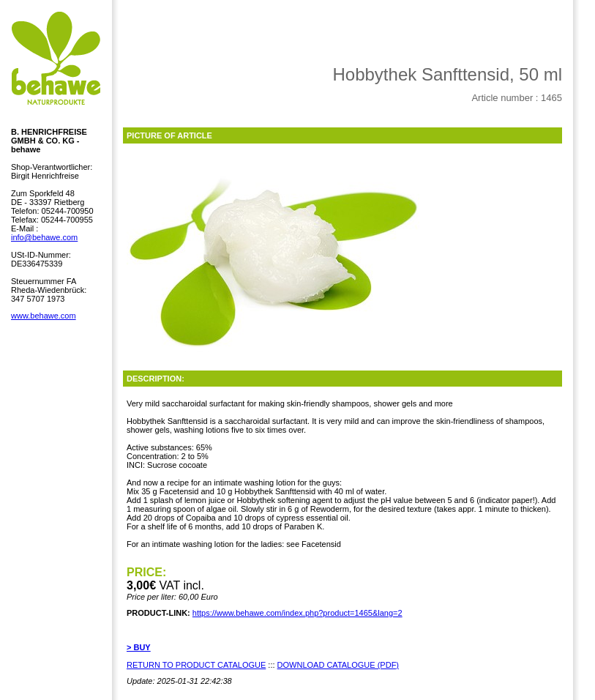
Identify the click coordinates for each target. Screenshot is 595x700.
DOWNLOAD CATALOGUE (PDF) (338, 665)
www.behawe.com (44, 316)
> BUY (139, 647)
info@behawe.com (44, 237)
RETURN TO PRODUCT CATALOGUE (196, 665)
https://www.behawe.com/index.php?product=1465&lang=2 (297, 613)
